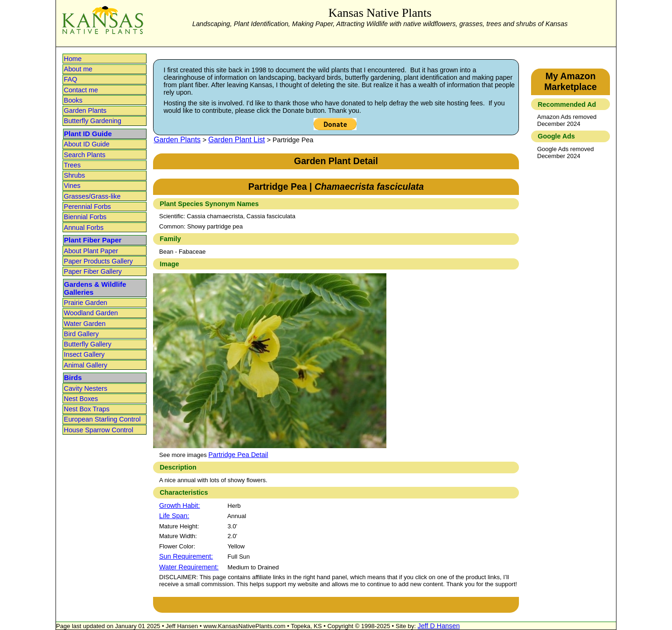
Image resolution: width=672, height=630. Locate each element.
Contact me (81, 90)
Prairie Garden (86, 303)
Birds (73, 377)
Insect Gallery (84, 354)
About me (78, 69)
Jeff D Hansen (439, 626)
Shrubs (74, 175)
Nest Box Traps (87, 409)
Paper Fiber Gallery (93, 271)
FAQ (71, 79)
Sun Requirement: (186, 556)
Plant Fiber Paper (93, 240)
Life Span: (174, 516)
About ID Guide (87, 144)
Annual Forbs (84, 228)
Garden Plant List (236, 140)
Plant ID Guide (88, 134)
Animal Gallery (86, 365)
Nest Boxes (81, 399)
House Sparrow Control (99, 430)
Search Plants (85, 155)
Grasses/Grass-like (92, 196)
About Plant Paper (91, 251)
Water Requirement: (189, 567)
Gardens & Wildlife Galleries (95, 288)
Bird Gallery (81, 334)
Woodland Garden (91, 313)
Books (73, 100)
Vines (72, 186)
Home (73, 59)
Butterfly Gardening (93, 121)
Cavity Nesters (86, 388)
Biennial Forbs (85, 217)
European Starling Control (102, 419)
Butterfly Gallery (88, 344)
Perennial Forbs (87, 207)
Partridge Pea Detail (238, 455)
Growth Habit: (179, 505)
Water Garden (85, 324)
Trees (72, 165)
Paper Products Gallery (98, 261)
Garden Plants (85, 111)
